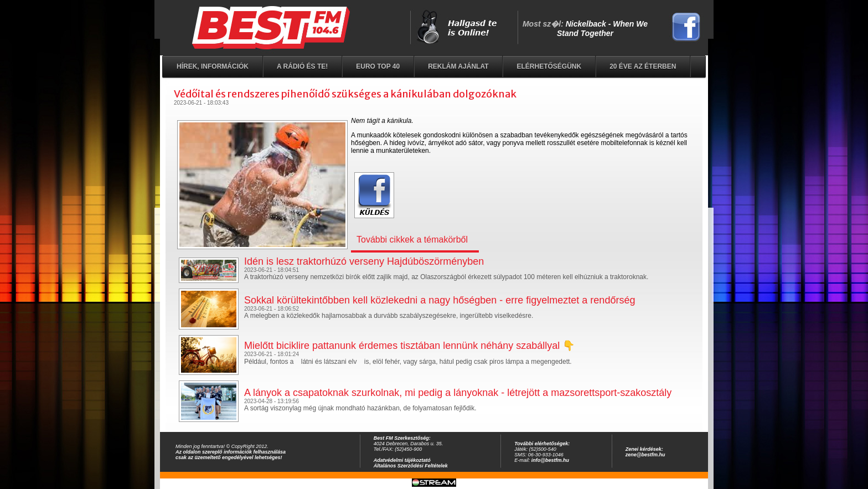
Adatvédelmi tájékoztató (402, 460)
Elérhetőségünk (549, 66)
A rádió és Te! (302, 66)
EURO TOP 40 (378, 66)
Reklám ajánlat (458, 66)
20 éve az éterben (643, 66)
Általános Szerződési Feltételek (411, 466)
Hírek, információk (213, 66)
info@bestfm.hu (550, 460)
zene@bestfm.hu (645, 455)
